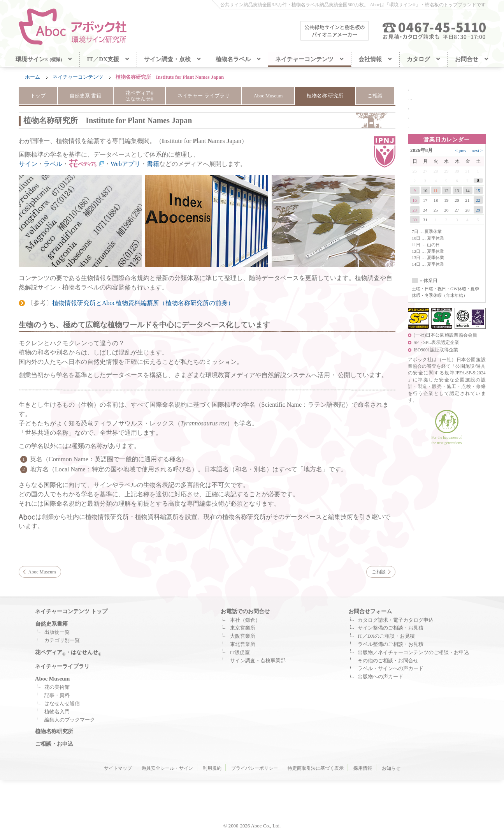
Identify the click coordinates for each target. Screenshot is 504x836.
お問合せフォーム (370, 611)
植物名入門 (57, 712)
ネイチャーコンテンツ (78, 77)
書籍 (153, 164)
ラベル (53, 164)
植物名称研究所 (54, 731)
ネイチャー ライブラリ (203, 96)
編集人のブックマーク (70, 720)
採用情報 (363, 768)
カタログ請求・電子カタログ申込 (396, 620)
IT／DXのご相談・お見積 (386, 636)
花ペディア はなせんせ (139, 96)
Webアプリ (126, 164)
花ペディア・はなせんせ (68, 652)
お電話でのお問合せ (245, 611)
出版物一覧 (57, 632)
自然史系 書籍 (85, 96)
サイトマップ (118, 768)
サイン (28, 164)
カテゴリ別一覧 (62, 640)
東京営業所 (243, 628)
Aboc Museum (268, 96)
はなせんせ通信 (62, 704)
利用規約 (212, 768)
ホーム (32, 77)
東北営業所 (243, 644)
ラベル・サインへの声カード (391, 668)
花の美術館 (57, 687)
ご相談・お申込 (54, 744)
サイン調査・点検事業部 (258, 661)
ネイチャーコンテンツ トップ (71, 611)
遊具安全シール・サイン (167, 768)
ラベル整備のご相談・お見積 (391, 644)
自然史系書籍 (51, 624)
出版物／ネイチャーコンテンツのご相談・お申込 (413, 653)
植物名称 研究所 (325, 96)
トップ (38, 96)
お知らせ (391, 768)
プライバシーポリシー (255, 768)
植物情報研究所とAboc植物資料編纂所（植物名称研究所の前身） (143, 303)
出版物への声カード (380, 677)
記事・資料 (57, 695)
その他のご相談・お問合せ (388, 661)
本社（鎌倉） (245, 620)
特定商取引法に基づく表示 (316, 768)
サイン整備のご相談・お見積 (391, 628)
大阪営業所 (243, 636)
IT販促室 (240, 653)
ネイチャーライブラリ (62, 666)
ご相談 (375, 96)
